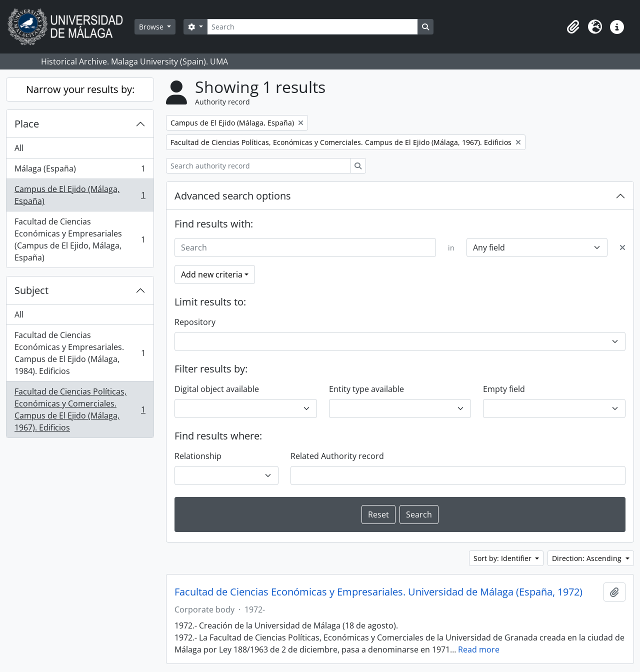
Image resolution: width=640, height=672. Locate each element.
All (19, 148)
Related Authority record (337, 456)
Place (27, 124)
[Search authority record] (258, 166)
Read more (479, 649)
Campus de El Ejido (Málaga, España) (80, 195)
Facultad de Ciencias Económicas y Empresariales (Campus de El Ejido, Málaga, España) (80, 239)
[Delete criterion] (622, 247)
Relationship (198, 456)
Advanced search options (233, 196)
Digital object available (217, 389)
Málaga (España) (80, 171)
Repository (195, 322)
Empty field (504, 389)
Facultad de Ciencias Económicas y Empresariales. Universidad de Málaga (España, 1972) (378, 592)
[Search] (312, 27)
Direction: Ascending (588, 558)
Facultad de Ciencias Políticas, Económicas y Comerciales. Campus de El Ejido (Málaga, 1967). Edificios (80, 409)
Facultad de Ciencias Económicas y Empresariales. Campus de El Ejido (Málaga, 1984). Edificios (80, 353)
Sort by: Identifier (503, 558)
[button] (573, 27)
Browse (152, 27)
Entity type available (366, 389)
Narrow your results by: (80, 89)
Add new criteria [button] (212, 274)
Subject (31, 290)
